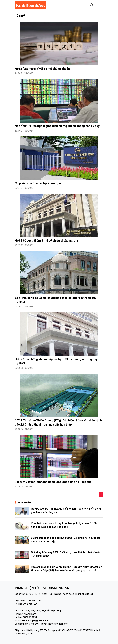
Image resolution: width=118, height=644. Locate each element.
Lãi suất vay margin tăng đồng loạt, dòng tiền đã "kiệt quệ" (54, 482)
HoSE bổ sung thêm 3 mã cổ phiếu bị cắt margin (46, 240)
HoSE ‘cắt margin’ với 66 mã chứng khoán (42, 69)
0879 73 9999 (30, 617)
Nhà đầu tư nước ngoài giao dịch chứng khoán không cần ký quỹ (57, 126)
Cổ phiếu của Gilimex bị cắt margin (38, 183)
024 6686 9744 (33, 601)
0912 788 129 (30, 604)
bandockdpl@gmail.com (35, 620)
